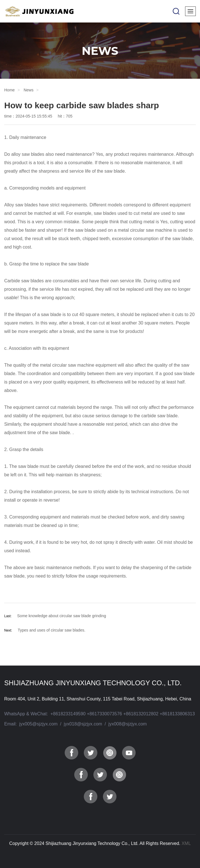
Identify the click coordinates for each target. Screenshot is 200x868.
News (29, 90)
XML (186, 843)
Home (9, 90)
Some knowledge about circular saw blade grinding (62, 616)
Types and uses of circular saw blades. (51, 630)
